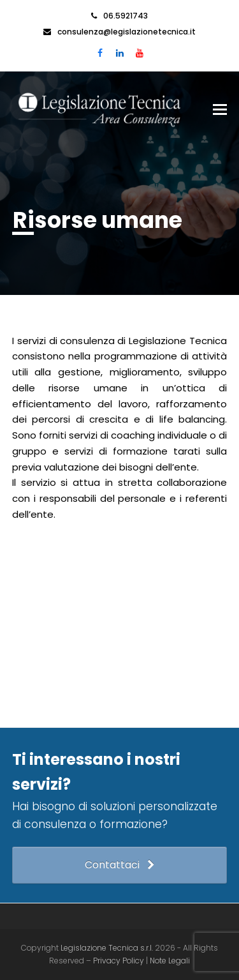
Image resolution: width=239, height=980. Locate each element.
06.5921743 (126, 16)
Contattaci (119, 865)
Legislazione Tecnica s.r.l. (107, 948)
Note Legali (170, 961)
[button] (220, 110)
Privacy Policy (119, 961)
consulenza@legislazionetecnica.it (127, 32)
